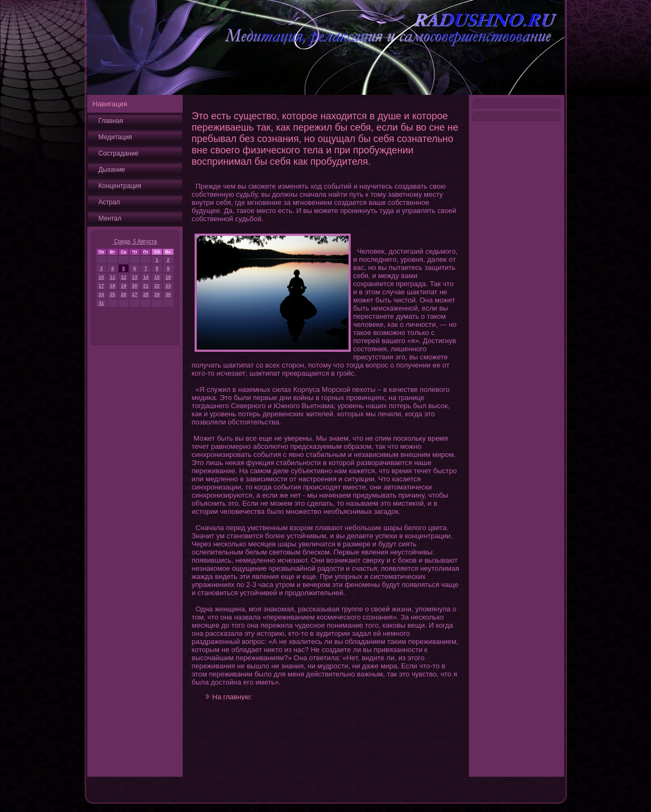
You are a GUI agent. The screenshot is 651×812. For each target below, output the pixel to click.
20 (135, 286)
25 (112, 294)
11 (112, 277)
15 (157, 277)
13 (135, 277)
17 (101, 286)
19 (124, 286)
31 (101, 303)
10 (101, 277)
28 (146, 294)
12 (124, 277)
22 (157, 286)
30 (168, 294)
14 (146, 277)
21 (146, 286)
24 (101, 294)
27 (135, 294)
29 (157, 294)
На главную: (232, 697)
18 (112, 286)
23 (168, 286)
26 (124, 294)
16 (168, 277)
